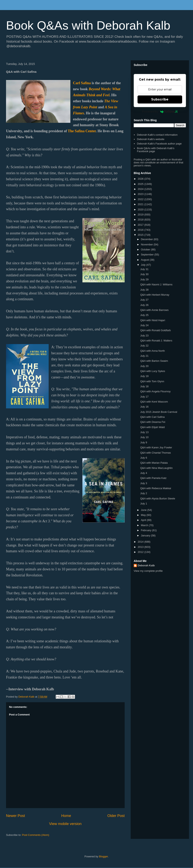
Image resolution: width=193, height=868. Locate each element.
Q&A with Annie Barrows (154, 310)
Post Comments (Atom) (36, 835)
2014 (141, 542)
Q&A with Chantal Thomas (155, 453)
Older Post (116, 816)
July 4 (144, 473)
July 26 (144, 305)
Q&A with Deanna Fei (153, 422)
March (145, 525)
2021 (141, 204)
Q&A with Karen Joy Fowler (156, 447)
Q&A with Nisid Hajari (153, 320)
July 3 (144, 483)
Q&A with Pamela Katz (153, 478)
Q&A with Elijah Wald (152, 427)
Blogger (103, 856)
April (144, 520)
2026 (141, 179)
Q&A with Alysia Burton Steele (158, 499)
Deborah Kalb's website (151, 139)
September (148, 255)
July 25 (144, 315)
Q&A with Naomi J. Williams (156, 284)
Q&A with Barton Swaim (154, 361)
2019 (141, 215)
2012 (141, 552)
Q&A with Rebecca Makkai (156, 488)
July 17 (144, 397)
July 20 (144, 366)
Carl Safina (82, 83)
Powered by (160, 112)
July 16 (144, 407)
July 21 (144, 356)
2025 (141, 184)
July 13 (144, 432)
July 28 (144, 290)
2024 (141, 189)
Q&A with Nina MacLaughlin (156, 468)
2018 (141, 220)
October (146, 250)
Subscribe (160, 99)
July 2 (144, 493)
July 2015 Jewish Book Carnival (159, 412)
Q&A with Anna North (152, 351)
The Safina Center (82, 131)
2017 (141, 225)
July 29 (144, 279)
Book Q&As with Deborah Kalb (88, 25)
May (144, 515)
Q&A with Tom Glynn (152, 381)
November (147, 244)
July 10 (144, 437)
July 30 (144, 274)
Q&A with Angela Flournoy (155, 391)
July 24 (144, 325)
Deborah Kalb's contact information (157, 135)
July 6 (144, 458)
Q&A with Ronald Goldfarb (155, 330)
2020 (141, 210)
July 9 (144, 442)
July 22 (144, 346)
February (147, 530)
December (147, 239)
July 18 (144, 386)
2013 (141, 547)
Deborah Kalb (146, 565)
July (144, 265)
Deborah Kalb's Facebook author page (159, 144)
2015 (141, 235)
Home (66, 816)
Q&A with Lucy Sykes (153, 371)
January (146, 535)
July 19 (144, 376)
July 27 (144, 300)
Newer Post (15, 816)
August (145, 260)
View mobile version (65, 824)
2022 (141, 199)
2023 (141, 194)
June (144, 510)
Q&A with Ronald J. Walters (156, 341)
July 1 (144, 504)
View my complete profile (148, 571)
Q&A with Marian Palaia (154, 463)
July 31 (144, 269)
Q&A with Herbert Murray (155, 295)
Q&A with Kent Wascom (154, 402)
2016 (141, 230)
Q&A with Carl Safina (152, 417)
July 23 (144, 336)
